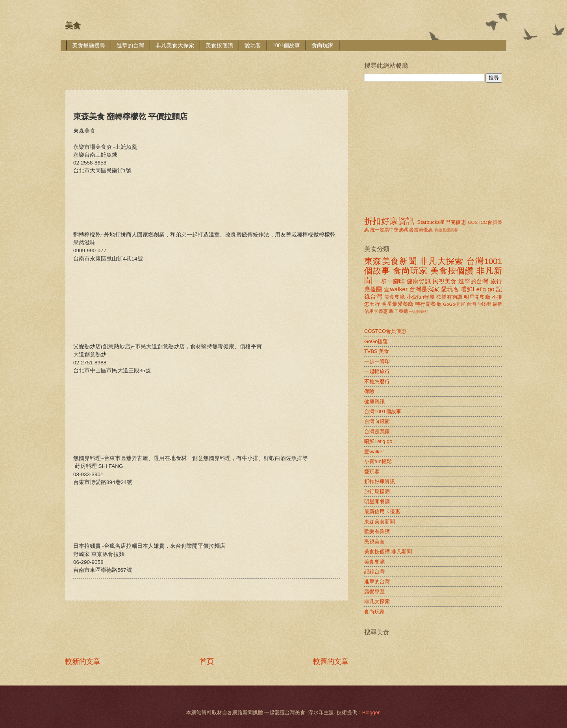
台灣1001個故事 (383, 411)
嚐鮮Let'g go (477, 289)
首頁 (207, 661)
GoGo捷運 (454, 304)
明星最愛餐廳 (397, 304)
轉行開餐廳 (428, 304)
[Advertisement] (208, 65)
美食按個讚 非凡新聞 (388, 552)
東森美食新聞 (391, 261)
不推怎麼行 (377, 382)
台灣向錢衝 (479, 304)
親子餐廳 (398, 311)
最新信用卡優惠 (382, 511)
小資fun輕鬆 (421, 297)
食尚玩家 (322, 45)
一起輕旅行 (419, 311)
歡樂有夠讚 (449, 297)
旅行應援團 (377, 491)
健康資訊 (419, 281)
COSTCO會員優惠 (385, 331)
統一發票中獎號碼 (389, 230)
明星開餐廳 (477, 297)
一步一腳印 (390, 281)
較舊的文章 (331, 661)
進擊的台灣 (130, 45)
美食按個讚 (219, 45)
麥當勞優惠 (421, 230)
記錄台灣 (374, 572)
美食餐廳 (395, 297)
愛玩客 (253, 45)
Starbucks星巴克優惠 (442, 222)
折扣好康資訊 (389, 221)
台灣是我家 (424, 289)
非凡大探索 (442, 261)
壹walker (396, 289)
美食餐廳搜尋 (89, 45)
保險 (369, 391)
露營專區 (374, 592)
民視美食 (445, 281)
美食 (73, 26)
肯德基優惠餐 (446, 230)
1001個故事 (286, 45)
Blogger (371, 712)
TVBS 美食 (377, 351)
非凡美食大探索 (175, 45)
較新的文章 (83, 661)
